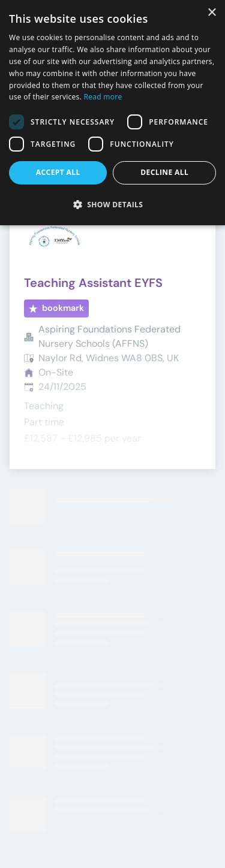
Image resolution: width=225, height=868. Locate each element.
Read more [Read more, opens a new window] (103, 97)
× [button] (211, 13)
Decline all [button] (164, 172)
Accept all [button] (58, 172)
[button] (112, 204)
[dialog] (112, 113)
